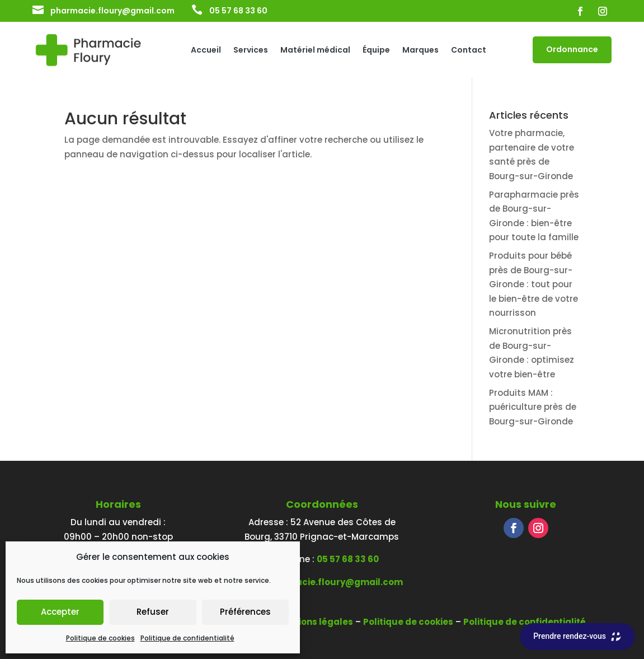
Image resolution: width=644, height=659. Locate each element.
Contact (469, 51)
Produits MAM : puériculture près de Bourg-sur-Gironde (533, 407)
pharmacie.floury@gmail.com (112, 11)
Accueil (206, 51)
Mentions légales (314, 622)
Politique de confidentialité (187, 638)
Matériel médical (315, 51)
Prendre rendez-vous (577, 637)
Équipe (376, 51)
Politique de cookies (100, 638)
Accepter (60, 612)
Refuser (153, 612)
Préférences (245, 612)
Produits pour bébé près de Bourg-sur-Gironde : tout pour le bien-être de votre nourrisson (533, 284)
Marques (420, 51)
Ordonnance (572, 49)
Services (251, 51)
